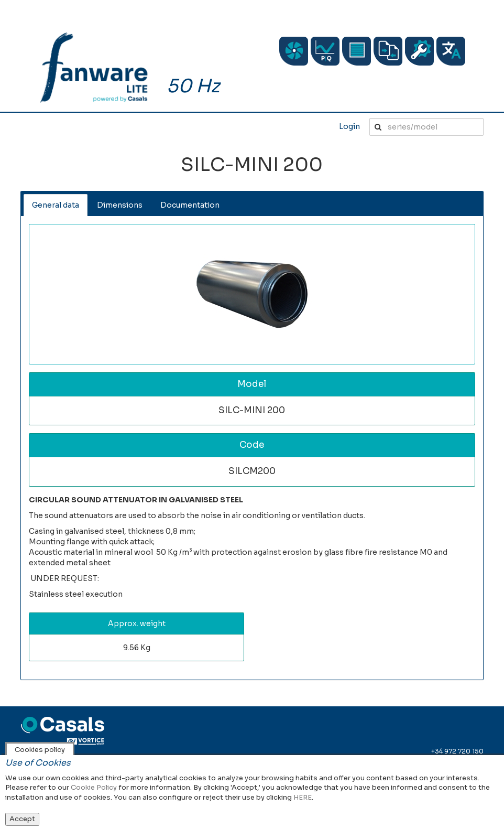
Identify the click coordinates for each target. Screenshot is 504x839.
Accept (22, 819)
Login (349, 126)
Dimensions (120, 205)
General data (56, 205)
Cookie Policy (94, 787)
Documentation (190, 205)
